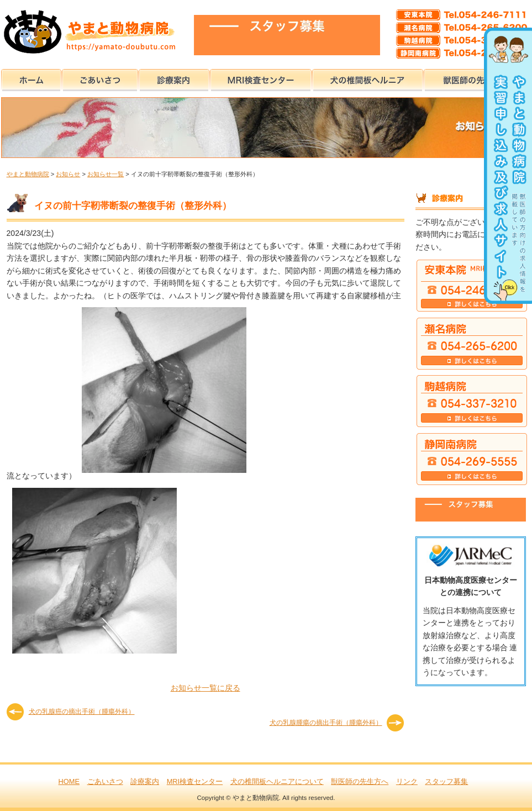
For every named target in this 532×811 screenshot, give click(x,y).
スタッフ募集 (446, 781)
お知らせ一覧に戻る (206, 688)
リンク (407, 781)
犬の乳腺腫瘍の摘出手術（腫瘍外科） (326, 723)
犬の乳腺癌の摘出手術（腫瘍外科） (82, 712)
